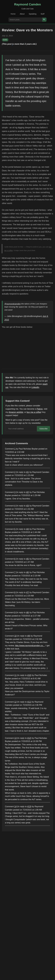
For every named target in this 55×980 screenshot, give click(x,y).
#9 (28, 636)
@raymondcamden (13, 304)
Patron (40, 409)
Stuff (43, 14)
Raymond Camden (28, 4)
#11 (29, 702)
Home (13, 14)
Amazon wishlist (16, 412)
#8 (27, 612)
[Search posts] (25, 20)
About (22, 14)
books (5, 40)
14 (15, 807)
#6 (27, 572)
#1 (27, 472)
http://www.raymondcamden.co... (30, 646)
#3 (27, 506)
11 (15, 675)
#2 (27, 492)
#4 (27, 529)
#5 (27, 559)
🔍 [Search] (44, 20)
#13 (29, 807)
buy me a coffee (34, 412)
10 (15, 636)
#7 (27, 592)
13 (15, 738)
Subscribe (43, 429)
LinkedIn (35, 387)
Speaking (33, 14)
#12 (29, 738)
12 (15, 702)
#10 (29, 675)
